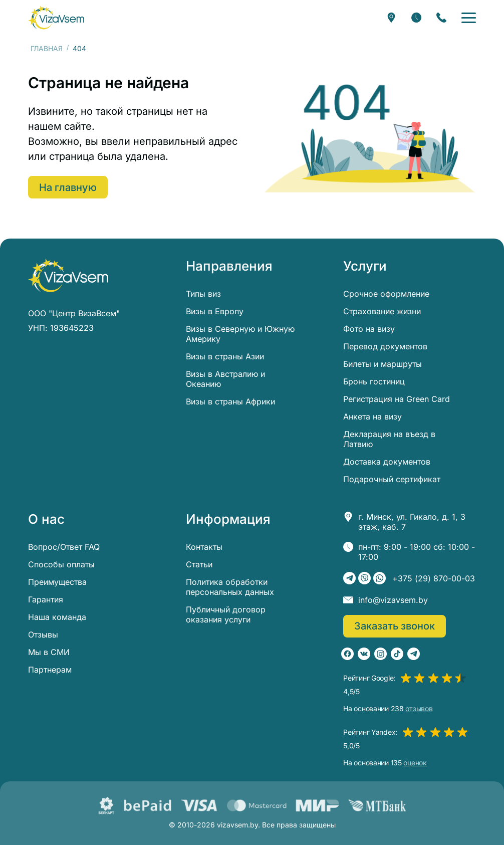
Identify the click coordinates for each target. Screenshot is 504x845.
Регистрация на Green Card (397, 399)
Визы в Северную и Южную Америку (240, 334)
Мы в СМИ (49, 652)
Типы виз (203, 294)
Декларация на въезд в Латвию (389, 439)
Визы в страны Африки (230, 401)
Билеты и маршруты (383, 364)
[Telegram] (349, 578)
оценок (415, 763)
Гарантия (46, 599)
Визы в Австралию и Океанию (225, 379)
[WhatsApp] (380, 578)
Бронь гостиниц (374, 381)
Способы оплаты (61, 564)
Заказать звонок (395, 626)
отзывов (419, 709)
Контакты (204, 547)
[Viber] (364, 578)
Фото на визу (369, 329)
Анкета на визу (372, 416)
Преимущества (57, 582)
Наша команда (57, 617)
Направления (229, 266)
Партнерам (50, 670)
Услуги (365, 266)
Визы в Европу (215, 311)
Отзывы (43, 635)
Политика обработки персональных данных (230, 587)
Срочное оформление (386, 294)
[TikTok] (397, 654)
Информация (228, 519)
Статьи (199, 564)
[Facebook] (347, 654)
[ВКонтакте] (364, 654)
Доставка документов (387, 462)
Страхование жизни (382, 311)
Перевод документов (385, 346)
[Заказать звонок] (441, 18)
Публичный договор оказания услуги (226, 614)
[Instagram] (381, 654)
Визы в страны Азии (225, 356)
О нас (46, 519)
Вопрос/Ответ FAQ (64, 547)
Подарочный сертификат (392, 479)
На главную (68, 187)
